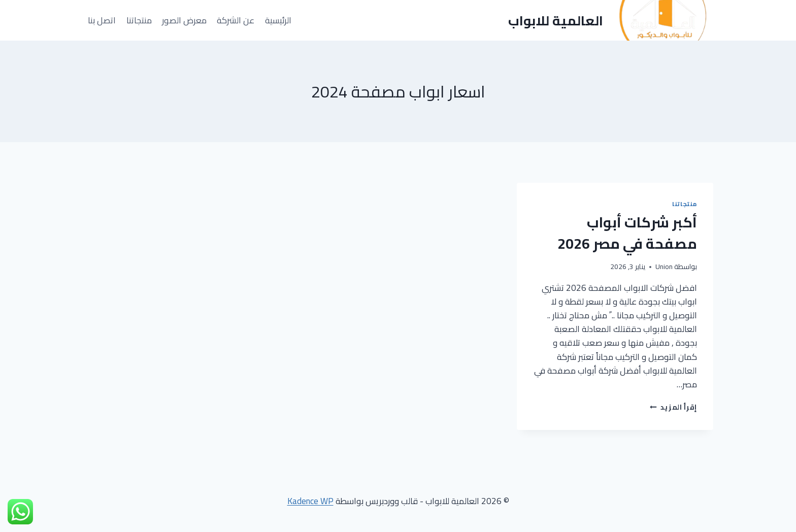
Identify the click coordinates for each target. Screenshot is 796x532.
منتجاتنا (139, 20)
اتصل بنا (102, 20)
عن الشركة (236, 20)
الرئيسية (278, 20)
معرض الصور (184, 20)
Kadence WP (310, 501)
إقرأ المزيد (673, 407)
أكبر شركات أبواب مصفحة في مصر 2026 (627, 233)
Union (664, 267)
